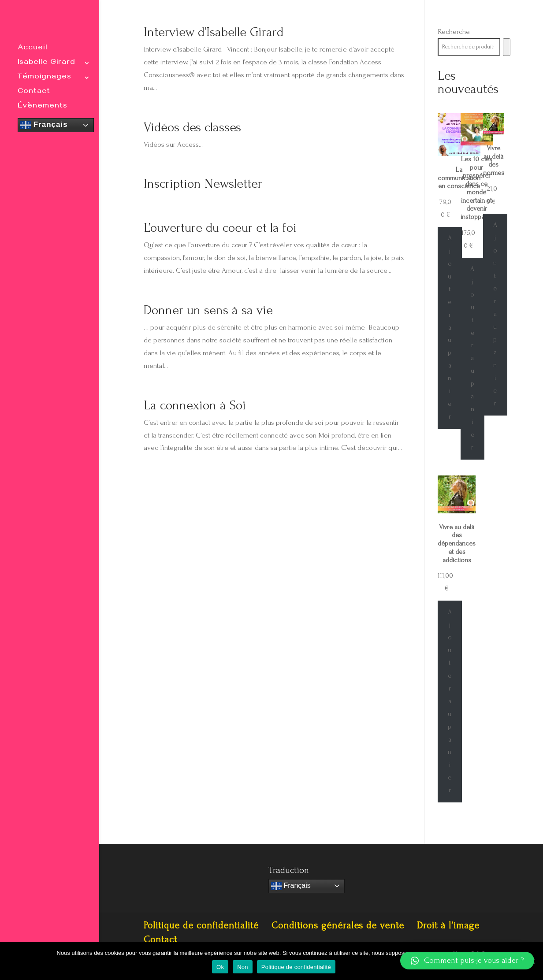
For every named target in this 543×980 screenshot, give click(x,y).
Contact (34, 93)
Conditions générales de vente (338, 925)
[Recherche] (507, 47)
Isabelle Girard (46, 64)
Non (243, 967)
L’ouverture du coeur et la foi (220, 228)
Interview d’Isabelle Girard (214, 32)
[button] (467, 961)
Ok (220, 967)
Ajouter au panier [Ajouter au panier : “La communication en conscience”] (450, 327)
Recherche (454, 32)
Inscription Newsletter (203, 184)
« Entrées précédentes (177, 487)
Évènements (43, 107)
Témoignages (45, 78)
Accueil (32, 49)
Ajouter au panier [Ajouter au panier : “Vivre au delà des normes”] (495, 314)
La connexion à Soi (195, 405)
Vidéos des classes (192, 127)
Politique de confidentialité (201, 925)
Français (44, 125)
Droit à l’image (448, 925)
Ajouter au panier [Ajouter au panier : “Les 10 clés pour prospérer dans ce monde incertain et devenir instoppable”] (472, 358)
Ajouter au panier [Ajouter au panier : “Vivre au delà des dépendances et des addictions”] (450, 701)
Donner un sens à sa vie (208, 310)
